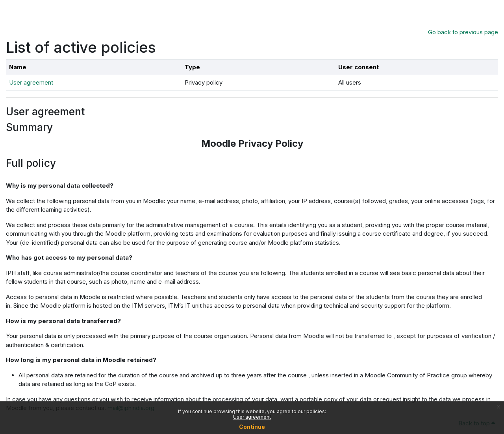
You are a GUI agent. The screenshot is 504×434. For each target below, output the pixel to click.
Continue (252, 427)
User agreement (252, 417)
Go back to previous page (463, 32)
